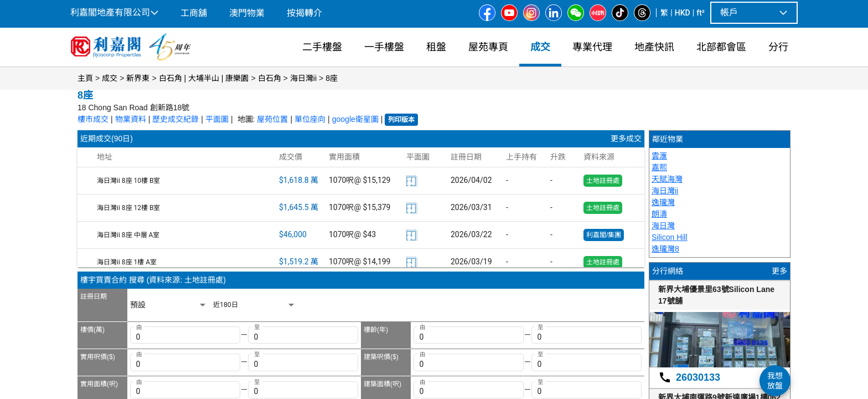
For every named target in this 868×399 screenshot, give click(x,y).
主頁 (85, 78)
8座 (332, 78)
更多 (779, 271)
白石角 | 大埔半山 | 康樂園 (204, 78)
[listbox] (169, 305)
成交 (110, 78)
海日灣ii (303, 78)
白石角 (270, 78)
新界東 (138, 78)
